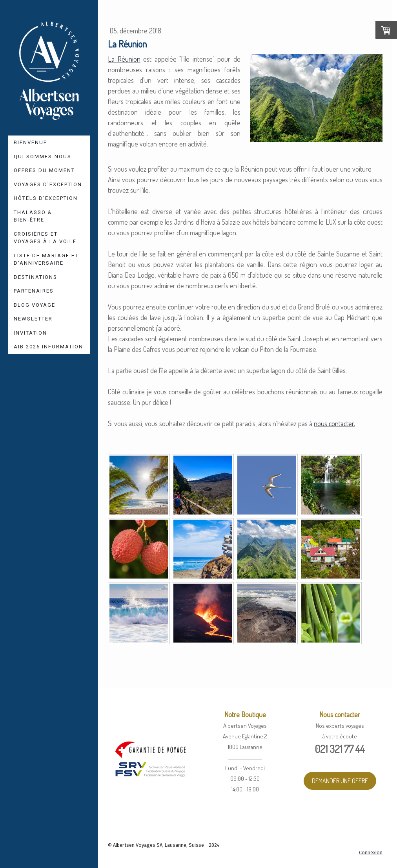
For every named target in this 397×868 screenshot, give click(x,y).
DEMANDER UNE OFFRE (340, 781)
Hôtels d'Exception (46, 198)
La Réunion (124, 59)
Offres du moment (44, 170)
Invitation (30, 333)
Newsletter (33, 319)
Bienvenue (30, 142)
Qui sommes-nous (43, 157)
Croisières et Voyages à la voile (45, 238)
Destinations (36, 277)
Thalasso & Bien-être (33, 216)
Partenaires (34, 291)
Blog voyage (35, 305)
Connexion (371, 852)
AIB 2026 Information (48, 347)
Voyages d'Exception (48, 184)
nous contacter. (334, 423)
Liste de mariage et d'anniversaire (46, 259)
